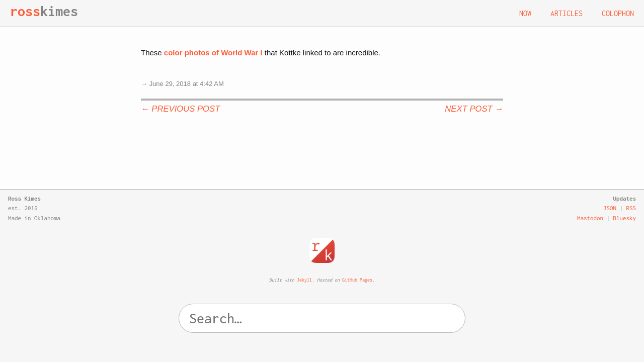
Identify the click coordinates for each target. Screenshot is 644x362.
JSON (610, 208)
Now (525, 13)
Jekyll (304, 280)
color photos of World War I (213, 53)
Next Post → (474, 109)
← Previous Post (180, 109)
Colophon (618, 13)
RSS (631, 208)
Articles (567, 13)
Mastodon (590, 218)
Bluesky (625, 218)
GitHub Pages (357, 280)
